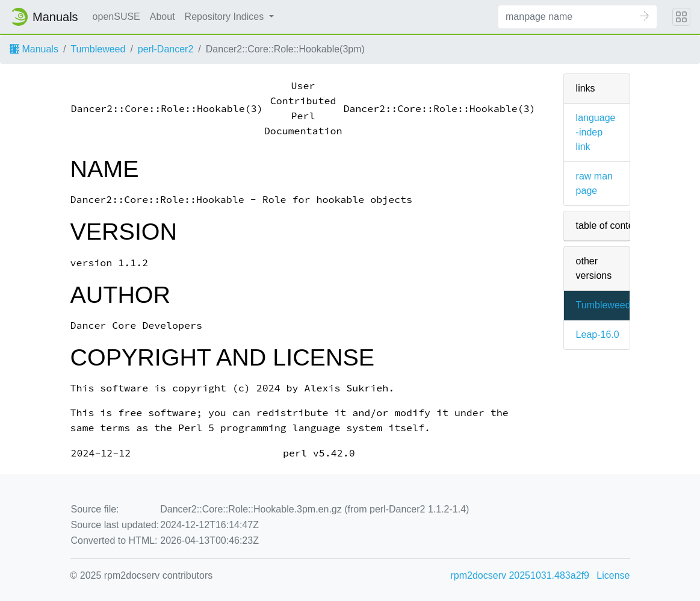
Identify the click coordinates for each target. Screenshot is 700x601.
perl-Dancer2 (166, 49)
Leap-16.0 (598, 335)
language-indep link (596, 132)
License (613, 575)
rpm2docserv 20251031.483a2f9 (520, 575)
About (163, 17)
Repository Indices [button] (226, 17)
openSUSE (116, 17)
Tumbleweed (98, 49)
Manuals (34, 49)
